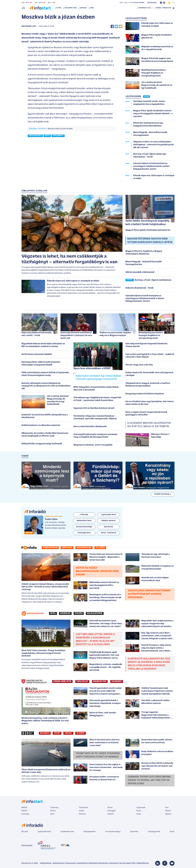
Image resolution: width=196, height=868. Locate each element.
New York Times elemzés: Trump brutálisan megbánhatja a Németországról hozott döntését (43, 653)
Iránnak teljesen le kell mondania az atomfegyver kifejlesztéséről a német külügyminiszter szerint (145, 298)
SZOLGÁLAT (82, 681)
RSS (133, 863)
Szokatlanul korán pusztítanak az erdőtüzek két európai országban (149, 594)
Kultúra (53, 811)
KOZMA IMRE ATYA (62, 681)
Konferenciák (84, 548)
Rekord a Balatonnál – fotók (139, 288)
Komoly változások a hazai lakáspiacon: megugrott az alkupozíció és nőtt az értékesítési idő (46, 386)
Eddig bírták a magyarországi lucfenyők (42, 444)
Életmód (82, 814)
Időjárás (168, 814)
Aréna (172, 832)
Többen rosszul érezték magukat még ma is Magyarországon (115, 334)
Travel (68, 733)
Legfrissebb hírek (44, 832)
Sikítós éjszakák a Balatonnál (140, 272)
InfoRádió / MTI (29, 26)
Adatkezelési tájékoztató (88, 863)
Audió (139, 811)
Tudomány (54, 808)
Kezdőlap (33, 129)
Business (45, 733)
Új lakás (100, 548)
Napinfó (111, 814)
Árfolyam (67, 548)
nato (47, 136)
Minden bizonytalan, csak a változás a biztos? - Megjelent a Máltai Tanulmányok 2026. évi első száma (45, 721)
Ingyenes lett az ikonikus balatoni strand (94, 408)
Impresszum (71, 863)
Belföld (24, 808)
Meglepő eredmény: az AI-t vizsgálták (93, 445)
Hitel (53, 613)
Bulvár (110, 808)
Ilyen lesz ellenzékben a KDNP (92, 368)
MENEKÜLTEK (100, 681)
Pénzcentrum (50, 548)
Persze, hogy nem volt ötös (139, 365)
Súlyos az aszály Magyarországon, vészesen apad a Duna (97, 571)
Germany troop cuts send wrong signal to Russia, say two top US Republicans (149, 780)
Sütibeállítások (143, 863)
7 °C (171, 3)
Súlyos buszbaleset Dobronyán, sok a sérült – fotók (37, 334)
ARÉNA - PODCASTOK (163, 8)
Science (80, 733)
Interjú (82, 811)
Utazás (79, 613)
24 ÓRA (146, 97)
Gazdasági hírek (154, 832)
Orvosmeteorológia (113, 832)
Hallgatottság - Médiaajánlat (52, 863)
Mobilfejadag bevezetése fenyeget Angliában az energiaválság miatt (151, 335)
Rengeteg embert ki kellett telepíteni (145, 394)
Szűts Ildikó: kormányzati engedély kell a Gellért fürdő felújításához (147, 223)
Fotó (167, 808)
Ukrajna (84, 8)
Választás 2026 (71, 8)
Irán (92, 8)
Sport (57, 733)
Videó (139, 814)
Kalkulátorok (95, 613)
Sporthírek (134, 832)
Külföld (42, 129)
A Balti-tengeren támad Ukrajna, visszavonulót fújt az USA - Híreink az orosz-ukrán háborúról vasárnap (45, 587)
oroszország (35, 136)
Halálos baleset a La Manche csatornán (41, 425)
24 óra (59, 8)
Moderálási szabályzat (109, 863)
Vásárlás (65, 613)
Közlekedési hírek (67, 832)
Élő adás (84, 515)
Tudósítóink (83, 808)
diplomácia (58, 136)
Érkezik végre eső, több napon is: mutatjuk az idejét (73, 281)
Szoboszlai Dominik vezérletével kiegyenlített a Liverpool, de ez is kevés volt (76, 335)
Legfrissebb (141, 808)
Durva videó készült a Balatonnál (90, 427)
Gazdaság (25, 814)
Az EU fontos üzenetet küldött (37, 354)
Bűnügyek (111, 811)
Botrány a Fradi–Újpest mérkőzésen (153, 280)
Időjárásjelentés (90, 832)
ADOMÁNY (117, 681)
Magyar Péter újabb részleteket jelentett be (148, 230)
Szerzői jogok (125, 863)
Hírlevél (168, 811)
